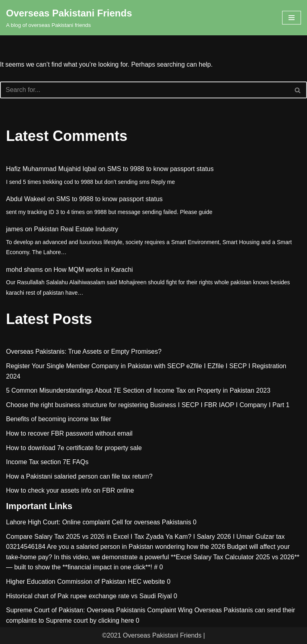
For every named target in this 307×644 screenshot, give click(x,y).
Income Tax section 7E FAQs (47, 462)
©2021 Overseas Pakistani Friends (152, 635)
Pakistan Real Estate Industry (76, 229)
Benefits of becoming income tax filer (58, 419)
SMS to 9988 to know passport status (161, 169)
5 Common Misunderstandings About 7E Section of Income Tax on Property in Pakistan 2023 (138, 390)
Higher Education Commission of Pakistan (66, 582)
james (15, 229)
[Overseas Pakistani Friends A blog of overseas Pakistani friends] (69, 18)
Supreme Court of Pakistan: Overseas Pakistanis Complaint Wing (99, 610)
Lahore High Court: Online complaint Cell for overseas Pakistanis (99, 522)
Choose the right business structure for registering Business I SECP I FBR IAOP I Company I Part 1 (148, 405)
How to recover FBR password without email (69, 433)
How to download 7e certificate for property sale (74, 448)
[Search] (144, 90)
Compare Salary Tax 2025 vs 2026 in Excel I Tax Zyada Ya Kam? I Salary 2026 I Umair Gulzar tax (145, 537)
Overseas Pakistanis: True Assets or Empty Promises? (84, 352)
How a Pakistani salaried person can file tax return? (79, 476)
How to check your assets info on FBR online (70, 490)
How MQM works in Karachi (93, 270)
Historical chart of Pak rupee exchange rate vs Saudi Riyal (89, 596)
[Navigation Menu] (292, 18)
